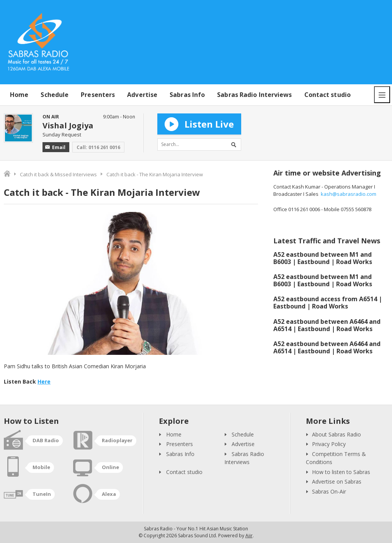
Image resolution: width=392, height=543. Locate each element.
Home (19, 95)
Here (44, 381)
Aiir (249, 536)
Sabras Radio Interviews (254, 95)
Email (55, 147)
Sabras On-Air (329, 491)
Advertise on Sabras (337, 481)
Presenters (98, 95)
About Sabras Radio (336, 434)
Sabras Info (187, 95)
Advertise (142, 95)
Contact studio (327, 95)
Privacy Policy (329, 444)
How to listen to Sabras (341, 472)
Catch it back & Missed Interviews (58, 174)
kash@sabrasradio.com (349, 194)
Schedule (55, 95)
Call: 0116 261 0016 (98, 147)
